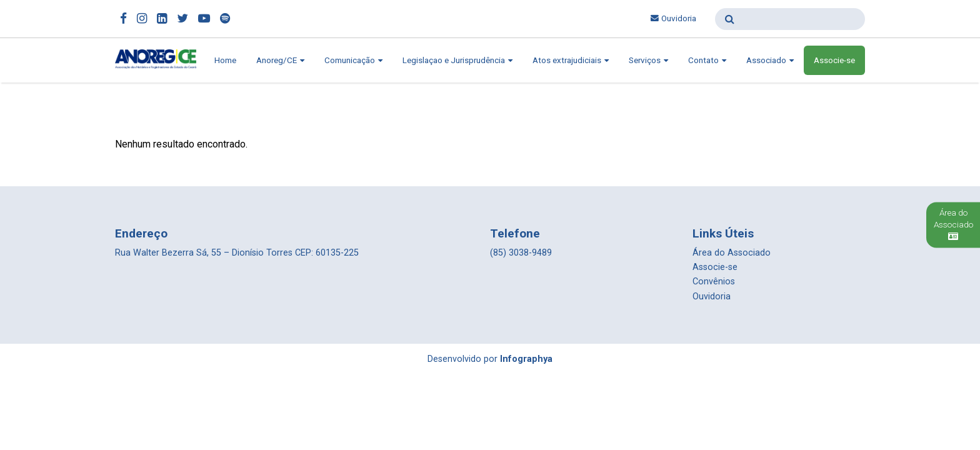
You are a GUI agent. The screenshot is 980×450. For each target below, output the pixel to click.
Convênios (714, 282)
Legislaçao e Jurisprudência (457, 60)
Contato (707, 60)
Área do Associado (732, 253)
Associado (770, 60)
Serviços (648, 60)
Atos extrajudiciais (571, 60)
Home (225, 60)
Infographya (526, 359)
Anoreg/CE (280, 60)
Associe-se (834, 60)
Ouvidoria (673, 18)
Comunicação (353, 60)
